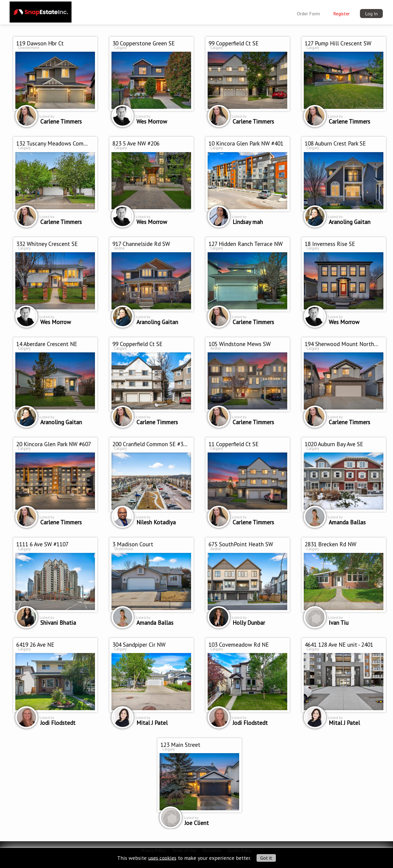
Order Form (308, 14)
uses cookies (162, 858)
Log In (371, 14)
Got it (266, 858)
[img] (41, 11)
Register (341, 14)
